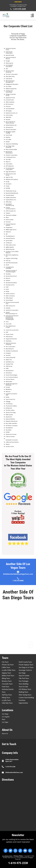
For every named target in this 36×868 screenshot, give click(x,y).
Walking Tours (23, 692)
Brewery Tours (7, 681)
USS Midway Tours (25, 689)
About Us (5, 734)
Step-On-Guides (24, 676)
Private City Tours (8, 665)
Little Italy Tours (7, 703)
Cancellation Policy (7, 856)
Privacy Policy (18, 856)
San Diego (5, 714)
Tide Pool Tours (24, 678)
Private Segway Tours (26, 665)
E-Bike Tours (6, 667)
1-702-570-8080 (18, 581)
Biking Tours (6, 678)
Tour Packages (24, 681)
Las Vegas (20, 6)
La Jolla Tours (6, 700)
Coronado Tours (7, 684)
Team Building (24, 684)
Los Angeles (13, 6)
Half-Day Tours (7, 695)
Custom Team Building (26, 698)
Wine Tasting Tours (25, 695)
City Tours (5, 662)
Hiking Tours (6, 698)
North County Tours (25, 662)
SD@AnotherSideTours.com (14, 772)
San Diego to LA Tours (26, 667)
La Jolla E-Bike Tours (9, 670)
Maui (24, 6)
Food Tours (6, 687)
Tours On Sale (23, 687)
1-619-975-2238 (10, 767)
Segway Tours (6, 673)
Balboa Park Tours (8, 676)
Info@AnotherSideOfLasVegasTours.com (18, 574)
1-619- (12, 863)
